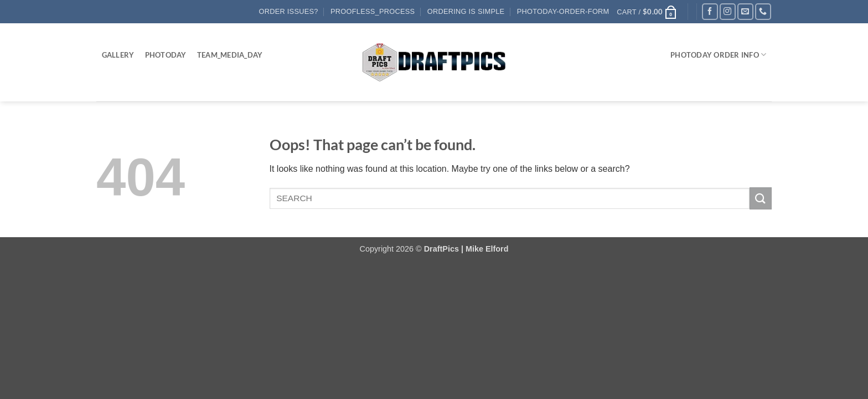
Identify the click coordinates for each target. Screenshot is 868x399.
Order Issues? (289, 11)
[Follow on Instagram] (728, 11)
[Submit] (761, 198)
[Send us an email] (745, 11)
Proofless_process (373, 11)
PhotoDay (166, 55)
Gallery (118, 55)
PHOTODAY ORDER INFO (718, 55)
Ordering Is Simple (466, 11)
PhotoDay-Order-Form (563, 11)
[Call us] (763, 11)
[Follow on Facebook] (710, 11)
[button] (647, 12)
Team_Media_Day (230, 55)
